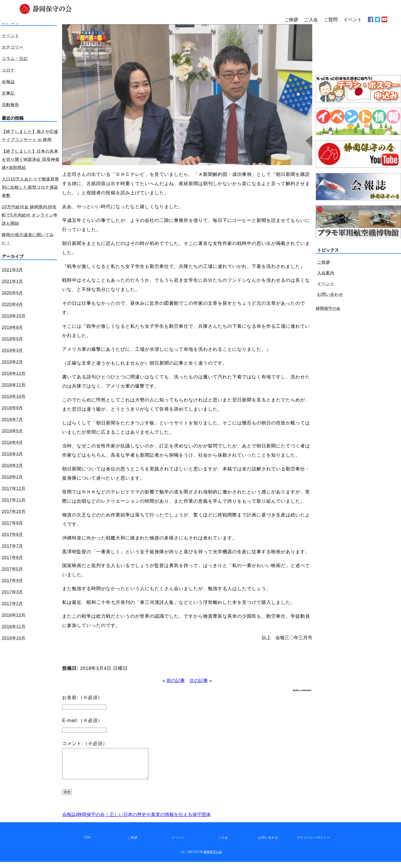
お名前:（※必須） (82, 697)
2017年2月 (13, 604)
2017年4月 (13, 580)
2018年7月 (13, 419)
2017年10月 (14, 511)
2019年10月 (14, 316)
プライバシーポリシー (314, 844)
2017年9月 (13, 523)
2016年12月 (14, 615)
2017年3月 (13, 592)
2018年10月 (14, 396)
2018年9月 (13, 408)
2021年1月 (13, 281)
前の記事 (176, 681)
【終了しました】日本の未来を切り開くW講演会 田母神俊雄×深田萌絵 (31, 159)
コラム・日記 (15, 59)
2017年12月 (14, 488)
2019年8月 (13, 327)
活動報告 (10, 105)
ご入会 (223, 844)
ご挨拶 (324, 262)
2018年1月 (13, 477)
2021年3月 (13, 270)
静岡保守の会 (328, 308)
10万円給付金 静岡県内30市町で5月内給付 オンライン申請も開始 (30, 215)
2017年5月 (13, 569)
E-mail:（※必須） (82, 720)
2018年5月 (13, 431)
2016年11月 (14, 627)
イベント (326, 284)
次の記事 (199, 681)
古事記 (8, 93)
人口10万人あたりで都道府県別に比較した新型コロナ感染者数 (30, 187)
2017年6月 (13, 557)
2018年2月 (13, 465)
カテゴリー (13, 47)
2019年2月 (13, 362)
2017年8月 (13, 534)
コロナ (8, 70)
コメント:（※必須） (85, 743)
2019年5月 (13, 339)
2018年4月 (13, 442)
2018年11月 (14, 385)
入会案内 (326, 273)
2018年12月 (14, 373)
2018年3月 (13, 454)
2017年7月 (13, 546)
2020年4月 (13, 304)
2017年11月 (14, 500)
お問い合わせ (330, 294)
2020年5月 (13, 293)
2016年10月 (14, 638)
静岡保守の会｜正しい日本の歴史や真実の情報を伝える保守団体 (144, 821)
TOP (87, 844)
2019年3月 (13, 350)
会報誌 (69, 821)
